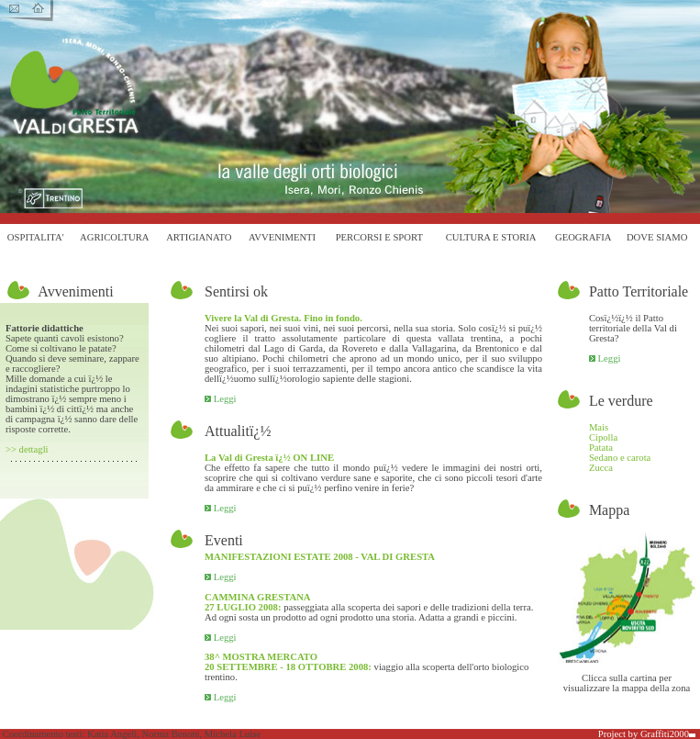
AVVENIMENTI (282, 237)
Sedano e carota (620, 458)
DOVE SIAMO (657, 237)
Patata (601, 448)
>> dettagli (27, 449)
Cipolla (603, 437)
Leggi (221, 399)
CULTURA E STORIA (491, 237)
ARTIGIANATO (199, 237)
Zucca (601, 468)
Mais (599, 427)
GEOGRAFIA (583, 237)
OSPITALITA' (36, 237)
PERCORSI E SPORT (379, 237)
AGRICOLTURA (114, 237)
